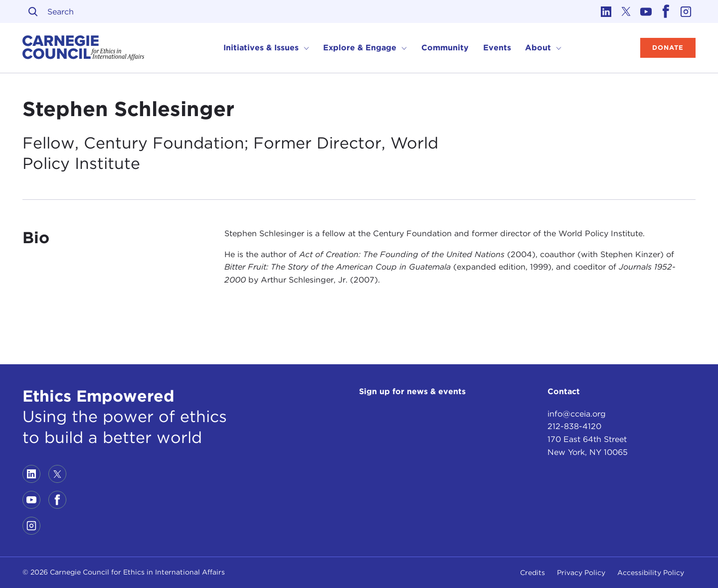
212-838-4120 (574, 426)
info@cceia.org (577, 414)
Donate (668, 48)
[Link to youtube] (646, 11)
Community (445, 48)
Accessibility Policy (651, 573)
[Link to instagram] (686, 11)
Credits (533, 573)
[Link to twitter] (626, 11)
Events (497, 48)
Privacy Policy (581, 573)
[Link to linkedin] (606, 11)
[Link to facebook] (666, 11)
